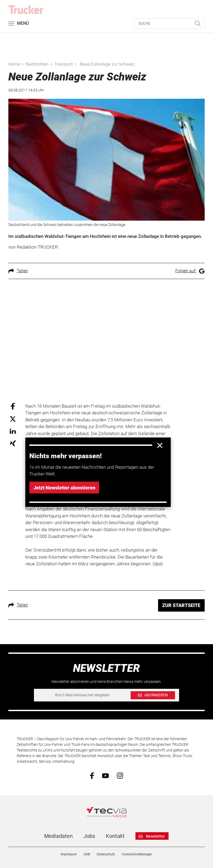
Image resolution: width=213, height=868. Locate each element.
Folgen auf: (190, 271)
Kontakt (115, 836)
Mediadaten (58, 836)
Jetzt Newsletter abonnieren (64, 488)
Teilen (18, 271)
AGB (87, 854)
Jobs (89, 836)
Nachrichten (37, 64)
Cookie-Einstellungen (137, 854)
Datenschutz (106, 854)
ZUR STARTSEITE (181, 605)
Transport (64, 64)
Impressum (69, 854)
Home (14, 64)
